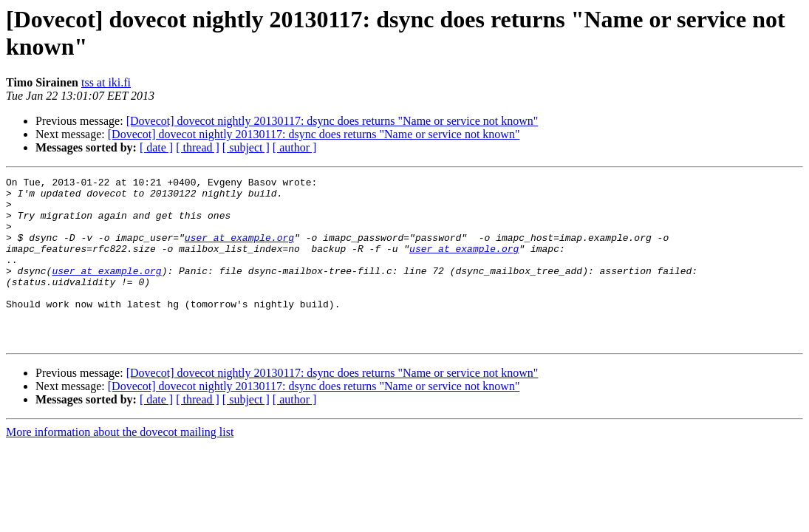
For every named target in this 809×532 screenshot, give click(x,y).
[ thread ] (198, 147)
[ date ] (156, 147)
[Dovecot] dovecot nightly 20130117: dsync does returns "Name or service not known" (332, 121)
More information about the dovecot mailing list (120, 465)
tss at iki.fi (106, 82)
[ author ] (295, 147)
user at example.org (239, 250)
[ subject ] (246, 147)
